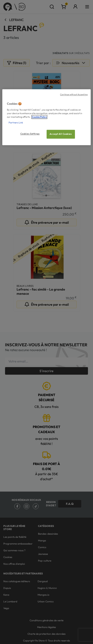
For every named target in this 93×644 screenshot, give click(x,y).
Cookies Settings (30, 134)
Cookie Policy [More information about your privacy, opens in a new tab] (39, 117)
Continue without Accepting (74, 95)
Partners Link (16, 123)
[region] (46, 117)
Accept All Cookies (61, 134)
